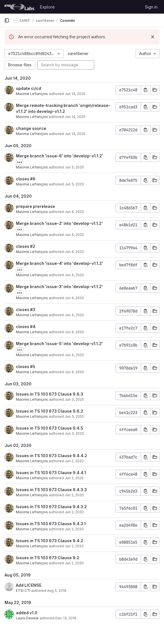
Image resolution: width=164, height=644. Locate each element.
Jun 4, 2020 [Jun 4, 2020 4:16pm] (74, 355)
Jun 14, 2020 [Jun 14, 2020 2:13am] (75, 134)
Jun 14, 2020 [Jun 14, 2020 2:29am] (75, 94)
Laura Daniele (27, 618)
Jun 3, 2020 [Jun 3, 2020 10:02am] (74, 399)
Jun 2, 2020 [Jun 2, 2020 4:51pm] (74, 461)
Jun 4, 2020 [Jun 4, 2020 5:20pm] (74, 235)
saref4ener (78, 53)
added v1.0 (27, 613)
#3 (33, 310)
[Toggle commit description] (20, 162)
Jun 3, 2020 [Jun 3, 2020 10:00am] (74, 416)
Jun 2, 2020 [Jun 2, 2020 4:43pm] (74, 512)
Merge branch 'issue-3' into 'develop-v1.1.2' (59, 287)
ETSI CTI (23, 591)
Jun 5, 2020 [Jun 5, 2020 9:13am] (74, 167)
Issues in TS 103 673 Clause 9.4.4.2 (51, 456)
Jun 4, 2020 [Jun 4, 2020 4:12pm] (74, 372)
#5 (33, 367)
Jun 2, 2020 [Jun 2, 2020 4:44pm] (74, 495)
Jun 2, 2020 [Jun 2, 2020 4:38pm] (74, 546)
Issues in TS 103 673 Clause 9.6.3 (50, 394)
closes (23, 179)
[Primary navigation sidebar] (7, 20)
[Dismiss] (153, 37)
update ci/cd (29, 88)
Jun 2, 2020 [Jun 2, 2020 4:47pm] (74, 478)
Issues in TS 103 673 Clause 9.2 (48, 558)
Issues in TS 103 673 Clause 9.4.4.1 (51, 473)
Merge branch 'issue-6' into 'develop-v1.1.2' (59, 156)
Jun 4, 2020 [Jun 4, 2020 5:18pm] (74, 252)
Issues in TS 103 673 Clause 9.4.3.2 (51, 507)
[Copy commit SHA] (146, 90)
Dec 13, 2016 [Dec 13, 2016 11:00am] (66, 618)
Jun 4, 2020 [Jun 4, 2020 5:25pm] (74, 212)
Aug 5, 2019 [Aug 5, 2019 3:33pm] (57, 591)
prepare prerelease (35, 206)
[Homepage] (19, 7)
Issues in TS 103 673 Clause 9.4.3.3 (51, 490)
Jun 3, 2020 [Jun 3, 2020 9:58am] (74, 433)
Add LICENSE (29, 585)
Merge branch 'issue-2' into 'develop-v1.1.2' (59, 223)
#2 (33, 246)
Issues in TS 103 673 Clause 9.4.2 (50, 541)
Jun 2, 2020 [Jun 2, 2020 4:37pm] (74, 563)
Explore (47, 7)
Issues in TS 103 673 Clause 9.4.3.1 (51, 524)
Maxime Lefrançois (32, 94)
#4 (33, 327)
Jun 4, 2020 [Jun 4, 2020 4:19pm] (74, 332)
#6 (33, 179)
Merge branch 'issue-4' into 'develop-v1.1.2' (59, 263)
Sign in (151, 7)
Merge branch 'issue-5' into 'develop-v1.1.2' (59, 344)
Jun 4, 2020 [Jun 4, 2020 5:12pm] (74, 315)
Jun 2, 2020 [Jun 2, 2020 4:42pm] (74, 529)
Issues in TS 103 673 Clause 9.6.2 (50, 411)
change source (31, 128)
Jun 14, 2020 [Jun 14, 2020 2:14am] (75, 117)
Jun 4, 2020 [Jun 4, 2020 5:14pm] (74, 275)
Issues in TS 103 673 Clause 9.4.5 (50, 428)
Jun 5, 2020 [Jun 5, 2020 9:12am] (74, 184)
